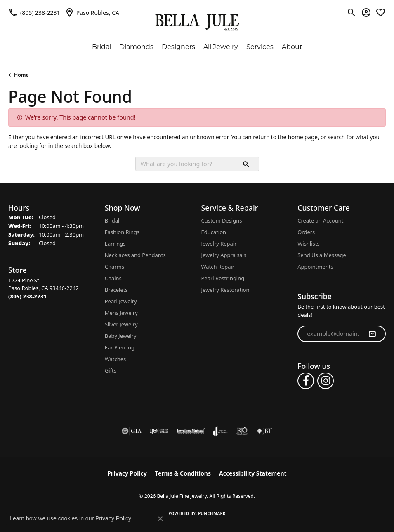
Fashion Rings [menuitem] (122, 232)
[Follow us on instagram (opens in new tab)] (326, 381)
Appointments (315, 267)
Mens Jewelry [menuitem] (121, 313)
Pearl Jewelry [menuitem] (121, 301)
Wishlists (308, 244)
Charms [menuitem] (114, 267)
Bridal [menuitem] (112, 220)
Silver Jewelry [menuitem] (121, 324)
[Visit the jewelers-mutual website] (191, 431)
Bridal (101, 47)
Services (260, 47)
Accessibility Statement (253, 473)
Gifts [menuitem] (111, 370)
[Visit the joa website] (221, 431)
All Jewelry (221, 47)
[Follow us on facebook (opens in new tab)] (306, 381)
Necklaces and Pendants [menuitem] (135, 255)
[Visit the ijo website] (159, 431)
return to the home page (285, 137)
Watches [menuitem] (115, 359)
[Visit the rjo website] (242, 431)
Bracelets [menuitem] (116, 290)
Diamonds (136, 47)
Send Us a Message (322, 255)
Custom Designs (222, 220)
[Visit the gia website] (132, 431)
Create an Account (320, 220)
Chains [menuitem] (113, 278)
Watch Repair (218, 267)
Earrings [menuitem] (115, 244)
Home (21, 75)
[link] (34, 12)
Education (214, 232)
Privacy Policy (127, 473)
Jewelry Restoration (225, 290)
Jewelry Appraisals (224, 255)
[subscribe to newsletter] (372, 334)
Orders (306, 232)
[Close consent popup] (160, 519)
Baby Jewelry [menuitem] (121, 336)
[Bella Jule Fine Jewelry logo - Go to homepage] (197, 22)
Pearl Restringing (223, 278)
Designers (178, 47)
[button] (352, 12)
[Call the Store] (27, 296)
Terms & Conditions (183, 473)
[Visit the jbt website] (264, 431)
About (292, 47)
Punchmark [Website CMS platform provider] (212, 513)
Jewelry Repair (219, 244)
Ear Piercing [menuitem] (120, 347)
